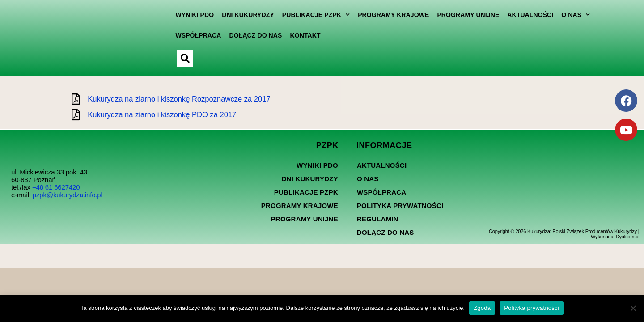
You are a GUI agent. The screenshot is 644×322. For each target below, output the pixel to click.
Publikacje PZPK (310, 15)
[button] (179, 58)
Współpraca (192, 35)
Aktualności (524, 15)
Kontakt (299, 35)
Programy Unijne (462, 15)
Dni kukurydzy (242, 15)
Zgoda (482, 308)
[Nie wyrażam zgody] (633, 308)
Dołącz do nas (250, 35)
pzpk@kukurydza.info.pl (68, 200)
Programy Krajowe (388, 15)
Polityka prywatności (400, 211)
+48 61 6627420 (56, 193)
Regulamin (378, 224)
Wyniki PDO (189, 15)
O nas (570, 15)
